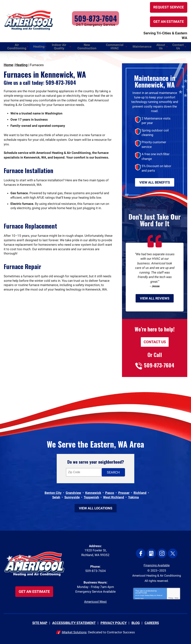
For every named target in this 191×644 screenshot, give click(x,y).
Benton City (53, 491)
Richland (140, 491)
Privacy (171, 597)
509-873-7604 (95, 17)
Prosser (124, 491)
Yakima (133, 495)
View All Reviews (155, 295)
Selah (56, 495)
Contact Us (155, 339)
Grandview (73, 491)
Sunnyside (72, 495)
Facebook (142, 552)
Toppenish (91, 495)
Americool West (95, 602)
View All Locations (96, 506)
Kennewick (93, 491)
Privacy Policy (149, 594)
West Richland (114, 495)
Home (8, 60)
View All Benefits (155, 176)
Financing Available (157, 564)
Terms (177, 597)
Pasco (110, 491)
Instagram (162, 552)
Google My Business (152, 552)
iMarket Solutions (74, 632)
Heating (21, 60)
